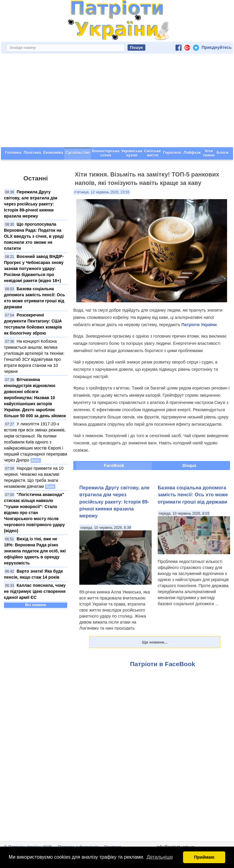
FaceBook (114, 466)
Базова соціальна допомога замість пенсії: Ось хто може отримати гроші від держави (193, 495)
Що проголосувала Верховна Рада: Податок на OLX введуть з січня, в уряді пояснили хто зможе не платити (34, 236)
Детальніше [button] (160, 857)
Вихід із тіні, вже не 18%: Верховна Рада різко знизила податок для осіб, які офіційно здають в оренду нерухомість (35, 551)
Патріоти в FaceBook (163, 664)
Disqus (190, 466)
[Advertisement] (117, 102)
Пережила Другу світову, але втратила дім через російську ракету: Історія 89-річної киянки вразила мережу (31, 204)
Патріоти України (199, 325)
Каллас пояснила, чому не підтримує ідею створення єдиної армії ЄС (35, 591)
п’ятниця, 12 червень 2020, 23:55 (102, 192)
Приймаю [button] (204, 857)
